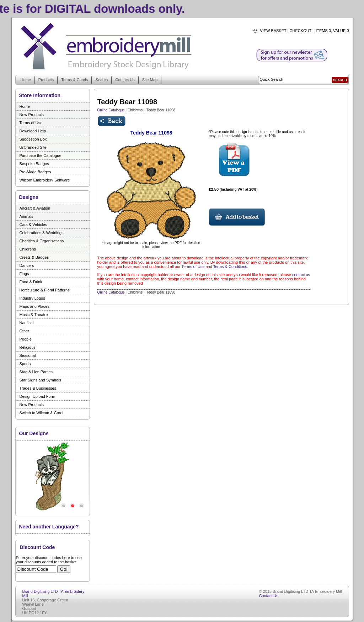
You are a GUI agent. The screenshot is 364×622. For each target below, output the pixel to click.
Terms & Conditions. (231, 267)
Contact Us (125, 80)
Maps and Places (34, 306)
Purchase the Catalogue (41, 155)
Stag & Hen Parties (36, 372)
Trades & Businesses (38, 388)
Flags (24, 274)
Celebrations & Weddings (42, 233)
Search (101, 80)
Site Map (150, 80)
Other (25, 331)
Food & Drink (31, 282)
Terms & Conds (74, 80)
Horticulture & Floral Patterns (45, 290)
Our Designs (34, 433)
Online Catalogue (111, 110)
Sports (25, 364)
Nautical (27, 323)
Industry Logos (32, 298)
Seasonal (28, 355)
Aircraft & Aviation (35, 208)
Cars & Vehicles (33, 225)
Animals (26, 216)
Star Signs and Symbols (40, 380)
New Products (32, 115)
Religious (28, 347)
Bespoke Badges (34, 164)
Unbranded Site (33, 147)
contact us (301, 275)
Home (26, 80)
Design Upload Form (38, 396)
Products (46, 80)
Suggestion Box (33, 139)
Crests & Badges (34, 257)
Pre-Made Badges (35, 172)
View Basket (273, 31)
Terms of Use (31, 123)
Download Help (33, 131)
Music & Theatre (34, 315)
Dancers (27, 265)
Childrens (28, 249)
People (26, 339)
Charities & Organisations (42, 241)
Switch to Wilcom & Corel (41, 413)
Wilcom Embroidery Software (45, 180)
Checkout (301, 31)
